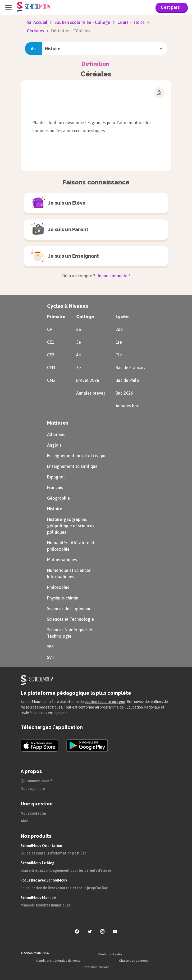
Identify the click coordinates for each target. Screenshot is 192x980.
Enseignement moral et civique (77, 456)
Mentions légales (110, 954)
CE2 (51, 355)
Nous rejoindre (33, 789)
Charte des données (134, 961)
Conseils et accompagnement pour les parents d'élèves (66, 870)
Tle (119, 355)
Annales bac (127, 406)
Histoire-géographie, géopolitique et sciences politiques (71, 526)
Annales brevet (91, 393)
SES (50, 647)
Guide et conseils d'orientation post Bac (54, 853)
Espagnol (56, 477)
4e (79, 355)
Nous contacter (33, 813)
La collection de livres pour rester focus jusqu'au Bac (64, 888)
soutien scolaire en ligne (105, 702)
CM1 (51, 368)
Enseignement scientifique (72, 466)
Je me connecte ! (113, 276)
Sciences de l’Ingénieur (69, 608)
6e (79, 329)
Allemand (56, 434)
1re (119, 342)
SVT (51, 657)
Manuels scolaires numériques (45, 905)
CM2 (51, 380)
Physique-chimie (63, 598)
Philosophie (58, 587)
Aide (24, 821)
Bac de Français (130, 368)
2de (119, 329)
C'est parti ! (172, 7)
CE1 (51, 342)
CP (50, 329)
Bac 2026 (124, 393)
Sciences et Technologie (70, 619)
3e (79, 368)
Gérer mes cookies (96, 967)
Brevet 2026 (88, 380)
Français (55, 487)
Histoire (55, 509)
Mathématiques (62, 560)
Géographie (58, 498)
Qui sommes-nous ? (36, 781)
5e (79, 342)
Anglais (54, 445)
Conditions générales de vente (58, 961)
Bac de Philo (127, 380)
